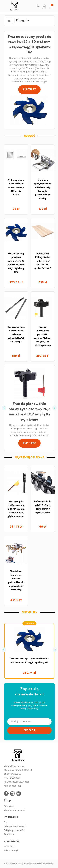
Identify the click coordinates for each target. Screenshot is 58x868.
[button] (9, 21)
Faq (6, 822)
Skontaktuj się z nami (14, 810)
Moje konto (9, 847)
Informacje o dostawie (15, 826)
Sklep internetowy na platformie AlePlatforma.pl (37, 864)
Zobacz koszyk (11, 851)
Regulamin (9, 834)
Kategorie (9, 806)
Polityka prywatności (14, 830)
